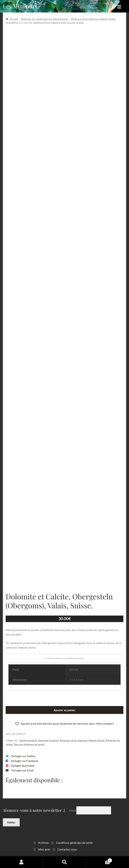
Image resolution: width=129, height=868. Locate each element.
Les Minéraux (20, 6)
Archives (43, 843)
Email (73, 810)
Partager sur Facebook (25, 761)
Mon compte (21, 862)
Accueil (14, 19)
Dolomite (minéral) (48, 740)
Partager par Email (22, 770)
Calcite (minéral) (28, 740)
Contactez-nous (67, 849)
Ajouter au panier (65, 710)
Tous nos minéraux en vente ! (29, 744)
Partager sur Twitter (23, 756)
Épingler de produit (23, 765)
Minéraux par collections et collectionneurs (45, 19)
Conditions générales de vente (74, 843)
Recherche (64, 862)
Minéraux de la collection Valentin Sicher (93, 19)
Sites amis (44, 849)
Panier (99, 860)
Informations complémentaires (64, 658)
